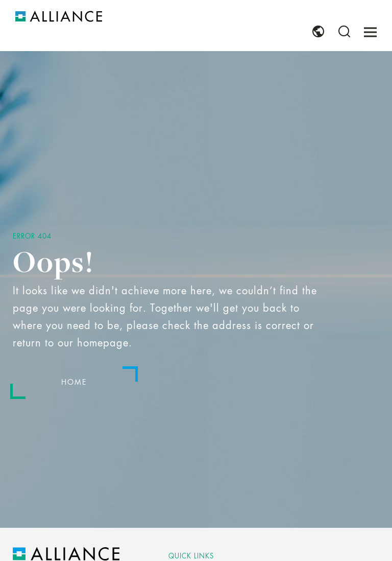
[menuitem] (318, 32)
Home (74, 383)
